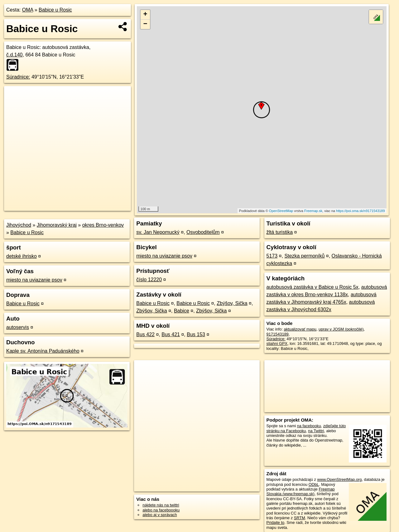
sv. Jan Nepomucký (158, 232)
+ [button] (145, 15)
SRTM (300, 518)
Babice (182, 311)
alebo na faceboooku (161, 510)
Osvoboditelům (203, 232)
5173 (272, 256)
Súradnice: (18, 77)
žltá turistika (280, 232)
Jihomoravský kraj (57, 225)
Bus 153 (196, 334)
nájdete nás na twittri (161, 505)
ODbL (314, 484)
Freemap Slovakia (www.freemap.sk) (301, 491)
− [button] (145, 24)
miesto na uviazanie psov (34, 280)
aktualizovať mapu (300, 329)
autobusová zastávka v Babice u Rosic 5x (312, 287)
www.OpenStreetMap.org (339, 479)
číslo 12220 (149, 280)
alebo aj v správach (160, 515)
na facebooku (309, 426)
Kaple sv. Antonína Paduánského (43, 351)
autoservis (18, 327)
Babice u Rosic (55, 10)
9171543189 (278, 334)
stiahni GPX (277, 343)
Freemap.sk (313, 211)
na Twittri (316, 431)
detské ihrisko (22, 256)
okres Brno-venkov (103, 225)
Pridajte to (276, 522)
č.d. (14, 55)
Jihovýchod (19, 225)
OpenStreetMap (281, 211)
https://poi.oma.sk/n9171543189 (361, 211)
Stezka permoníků (304, 256)
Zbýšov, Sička (232, 303)
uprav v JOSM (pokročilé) (341, 329)
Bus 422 (145, 334)
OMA (28, 10)
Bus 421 (171, 334)
